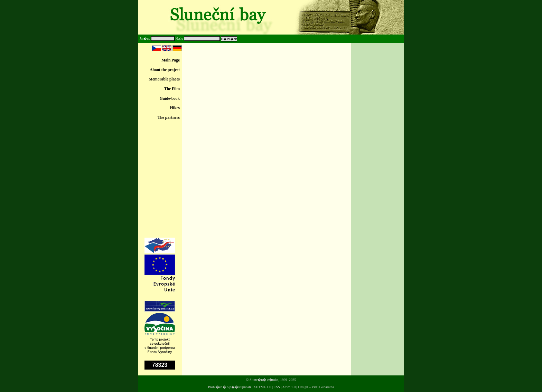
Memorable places (164, 79)
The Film (172, 89)
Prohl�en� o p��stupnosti (230, 387)
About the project (165, 70)
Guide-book (170, 98)
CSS (277, 387)
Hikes (175, 108)
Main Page (171, 60)
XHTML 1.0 (262, 387)
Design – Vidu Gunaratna (316, 387)
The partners (169, 117)
